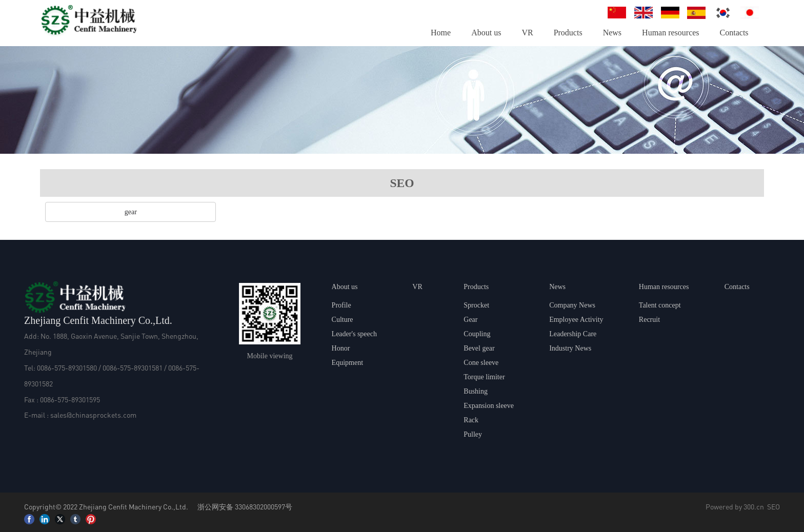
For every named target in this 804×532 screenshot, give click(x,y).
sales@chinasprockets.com (93, 415)
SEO (773, 506)
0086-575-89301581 (133, 367)
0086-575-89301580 (67, 367)
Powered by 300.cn (735, 506)
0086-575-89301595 (70, 399)
